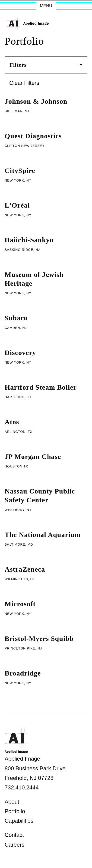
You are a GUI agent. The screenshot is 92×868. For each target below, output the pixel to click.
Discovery (20, 353)
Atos (12, 422)
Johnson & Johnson (36, 101)
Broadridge (23, 673)
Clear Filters (24, 83)
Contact (14, 835)
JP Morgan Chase (33, 456)
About (12, 802)
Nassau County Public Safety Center (40, 495)
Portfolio (15, 811)
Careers (14, 845)
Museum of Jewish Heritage (34, 279)
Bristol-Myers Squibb (39, 638)
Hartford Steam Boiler (41, 387)
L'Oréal (17, 205)
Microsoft (20, 604)
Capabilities (19, 821)
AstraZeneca (25, 569)
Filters (46, 65)
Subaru (16, 318)
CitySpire (20, 171)
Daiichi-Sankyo (29, 240)
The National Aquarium (43, 535)
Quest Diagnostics (33, 136)
